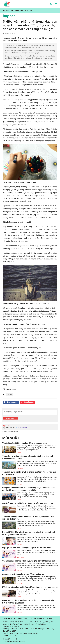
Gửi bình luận (10, 418)
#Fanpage (10, 10)
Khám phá (20, 469)
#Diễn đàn (19, 10)
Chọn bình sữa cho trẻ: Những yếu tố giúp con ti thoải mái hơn (29, 561)
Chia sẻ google (29, 402)
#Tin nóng (29, 10)
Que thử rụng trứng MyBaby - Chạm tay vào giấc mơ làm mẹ (28, 503)
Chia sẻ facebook (11, 402)
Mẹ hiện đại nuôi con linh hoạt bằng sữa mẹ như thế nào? (27, 548)
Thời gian (12, 428)
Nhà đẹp (19, 584)
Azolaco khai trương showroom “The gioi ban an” (23, 574)
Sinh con (19, 513)
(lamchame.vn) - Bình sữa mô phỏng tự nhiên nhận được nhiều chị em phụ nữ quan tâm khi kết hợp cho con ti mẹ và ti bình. (37, 552)
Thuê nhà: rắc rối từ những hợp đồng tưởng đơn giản (24, 443)
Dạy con (9, 16)
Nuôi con (19, 484)
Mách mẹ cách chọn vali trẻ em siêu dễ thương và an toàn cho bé (30, 587)
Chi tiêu (19, 453)
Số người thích (22, 428)
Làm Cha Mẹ (20, 557)
